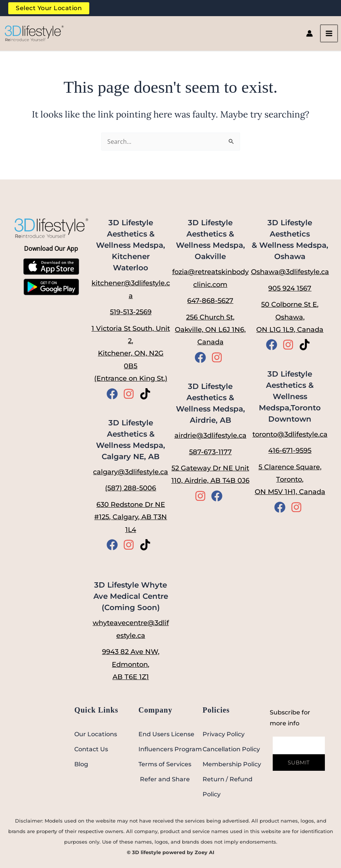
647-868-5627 (210, 301)
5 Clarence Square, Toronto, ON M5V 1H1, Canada (290, 480)
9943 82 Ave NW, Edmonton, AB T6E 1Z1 (131, 664)
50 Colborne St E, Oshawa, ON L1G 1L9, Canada (290, 317)
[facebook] (114, 394)
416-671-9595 (290, 451)
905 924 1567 (290, 288)
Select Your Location (48, 9)
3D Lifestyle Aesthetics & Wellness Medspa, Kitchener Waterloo (131, 246)
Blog (81, 764)
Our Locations (96, 734)
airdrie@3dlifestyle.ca (210, 436)
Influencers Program (170, 749)
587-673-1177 (210, 452)
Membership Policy (232, 764)
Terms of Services (165, 764)
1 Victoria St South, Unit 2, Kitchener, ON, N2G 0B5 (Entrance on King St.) (131, 354)
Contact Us (91, 749)
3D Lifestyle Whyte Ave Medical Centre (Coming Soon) (131, 597)
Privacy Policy (224, 734)
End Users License (166, 734)
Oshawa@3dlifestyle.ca (290, 272)
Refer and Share (164, 779)
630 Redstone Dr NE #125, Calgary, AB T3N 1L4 (131, 517)
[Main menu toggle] (333, 37)
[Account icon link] (314, 37)
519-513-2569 (131, 312)
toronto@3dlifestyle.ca (290, 434)
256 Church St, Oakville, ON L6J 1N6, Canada (210, 330)
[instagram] (131, 394)
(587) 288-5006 (131, 488)
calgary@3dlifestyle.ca (131, 472)
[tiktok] (147, 394)
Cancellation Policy (231, 749)
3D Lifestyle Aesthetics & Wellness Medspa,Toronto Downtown (290, 396)
